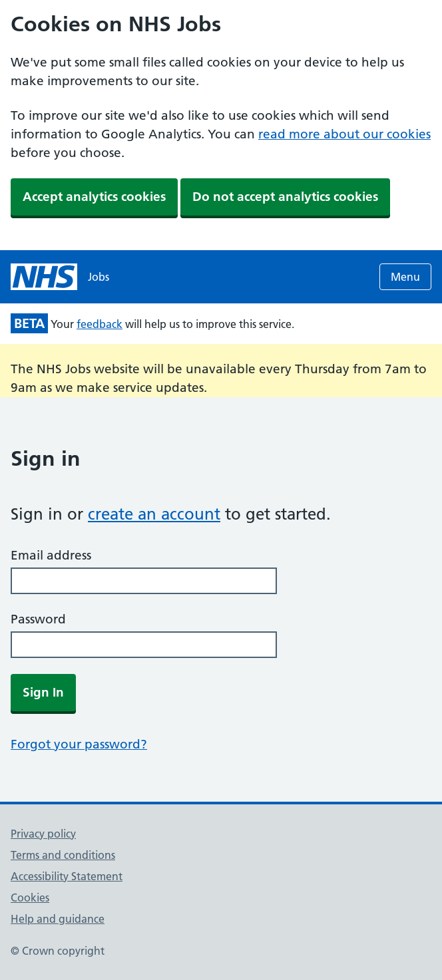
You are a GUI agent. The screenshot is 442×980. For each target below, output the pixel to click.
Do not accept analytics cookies (285, 197)
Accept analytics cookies (94, 197)
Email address (51, 555)
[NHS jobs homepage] (60, 277)
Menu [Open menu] (405, 277)
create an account (154, 514)
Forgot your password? (79, 744)
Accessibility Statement (67, 876)
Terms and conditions (63, 855)
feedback (100, 324)
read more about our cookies (344, 134)
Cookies (30, 898)
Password (38, 619)
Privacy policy (43, 834)
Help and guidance (58, 919)
